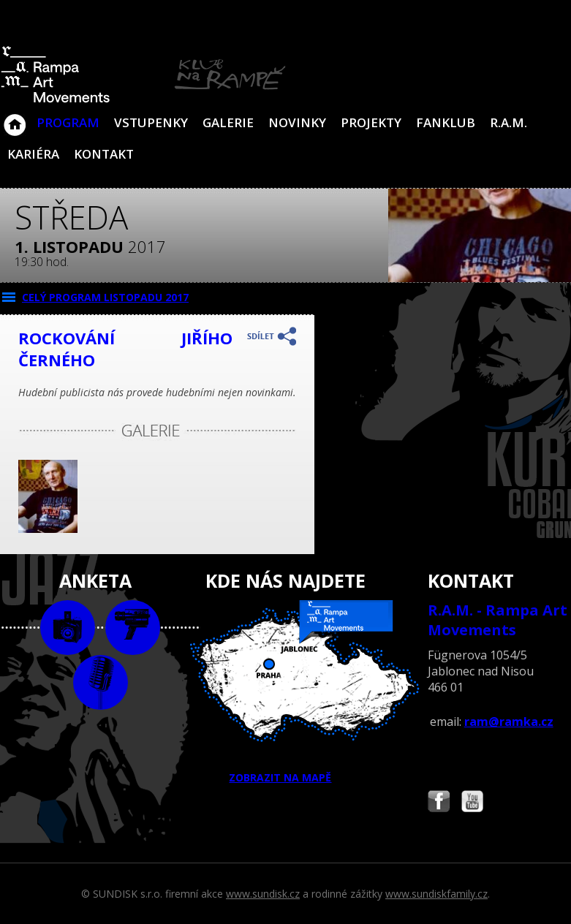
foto (68, 628)
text (101, 682)
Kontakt (104, 154)
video (133, 628)
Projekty (371, 122)
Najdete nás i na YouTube (472, 803)
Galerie (228, 122)
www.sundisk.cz (263, 894)
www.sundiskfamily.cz (436, 894)
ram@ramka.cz (509, 722)
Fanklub (446, 122)
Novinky (297, 122)
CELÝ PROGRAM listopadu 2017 (105, 297)
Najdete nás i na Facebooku (439, 803)
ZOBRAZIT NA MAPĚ (285, 692)
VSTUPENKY (151, 122)
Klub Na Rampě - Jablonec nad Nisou (15, 118)
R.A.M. (508, 122)
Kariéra (33, 154)
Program (68, 122)
